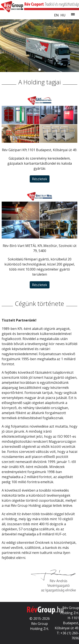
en (56, 15)
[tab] (40, 70)
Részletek (40, 179)
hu (63, 15)
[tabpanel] (39, 46)
